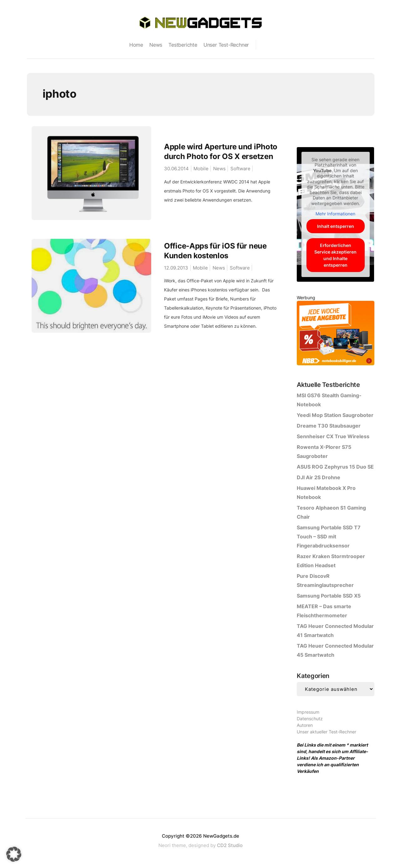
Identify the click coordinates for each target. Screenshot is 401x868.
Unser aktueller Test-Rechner (326, 732)
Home (136, 45)
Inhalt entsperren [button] (336, 226)
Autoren (305, 725)
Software (240, 169)
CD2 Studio (230, 845)
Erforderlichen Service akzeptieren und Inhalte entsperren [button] (335, 255)
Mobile (201, 169)
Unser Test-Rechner (226, 45)
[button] (14, 854)
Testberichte (183, 45)
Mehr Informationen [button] (335, 214)
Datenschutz (310, 719)
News (156, 45)
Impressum (308, 712)
